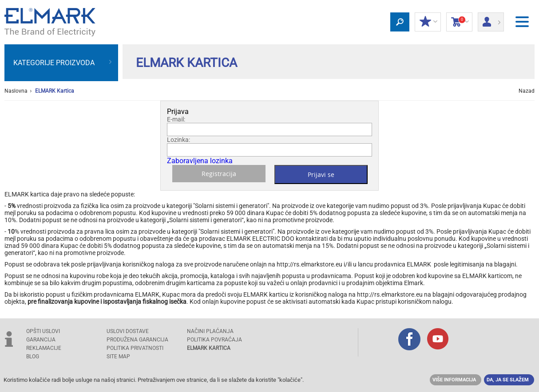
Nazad (527, 91)
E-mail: (176, 119)
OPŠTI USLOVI (43, 331)
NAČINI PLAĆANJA (210, 331)
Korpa (459, 22)
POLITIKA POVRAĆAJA (214, 340)
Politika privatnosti (135, 348)
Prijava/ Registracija (491, 19)
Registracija (219, 174)
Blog (33, 357)
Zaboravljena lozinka (200, 161)
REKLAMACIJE (44, 348)
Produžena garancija (137, 340)
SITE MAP (118, 357)
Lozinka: (178, 140)
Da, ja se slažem (508, 380)
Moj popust (428, 22)
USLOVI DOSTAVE (128, 331)
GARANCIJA (41, 340)
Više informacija (454, 380)
